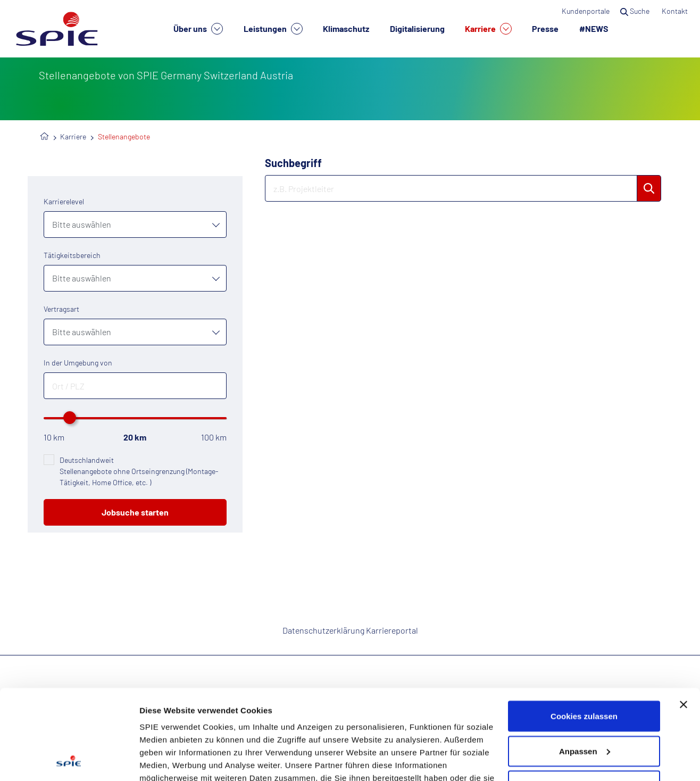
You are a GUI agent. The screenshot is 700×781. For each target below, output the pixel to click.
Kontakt (676, 11)
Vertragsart (61, 309)
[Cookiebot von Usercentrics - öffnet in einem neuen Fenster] (69, 760)
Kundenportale (586, 11)
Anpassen (585, 667)
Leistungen (273, 29)
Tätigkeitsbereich (72, 255)
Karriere (488, 29)
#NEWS (594, 28)
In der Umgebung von (78, 363)
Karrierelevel (64, 201)
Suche (636, 11)
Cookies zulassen (584, 632)
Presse (545, 28)
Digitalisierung (417, 28)
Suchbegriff (293, 163)
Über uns (198, 29)
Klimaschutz (346, 28)
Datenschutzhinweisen (219, 732)
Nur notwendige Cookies (584, 701)
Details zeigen (166, 760)
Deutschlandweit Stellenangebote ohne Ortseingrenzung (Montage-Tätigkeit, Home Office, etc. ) (139, 471)
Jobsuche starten (135, 512)
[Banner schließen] (684, 620)
